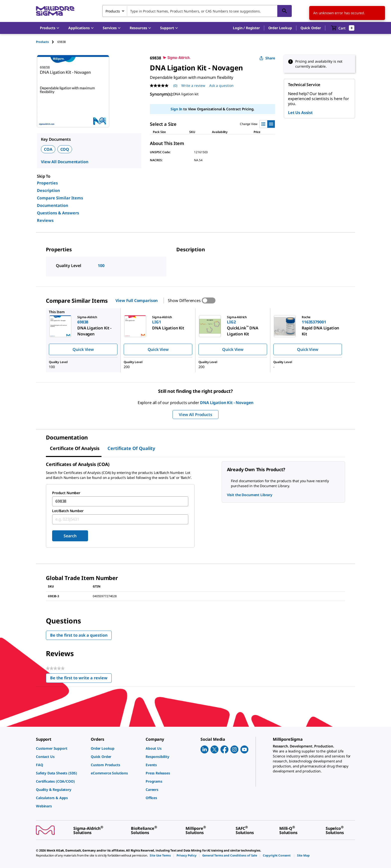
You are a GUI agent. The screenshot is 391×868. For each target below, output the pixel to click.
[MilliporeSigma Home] (55, 11)
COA (48, 149)
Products (42, 42)
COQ (65, 149)
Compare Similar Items (60, 198)
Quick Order (311, 28)
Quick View (83, 349)
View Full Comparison (137, 300)
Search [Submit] (70, 536)
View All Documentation (64, 162)
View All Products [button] (195, 415)
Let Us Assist (300, 113)
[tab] (47, 42)
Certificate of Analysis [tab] (75, 448)
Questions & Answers (58, 213)
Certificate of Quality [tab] (131, 448)
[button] (246, 28)
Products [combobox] (113, 11)
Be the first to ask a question (79, 635)
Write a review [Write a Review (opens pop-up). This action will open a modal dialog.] (193, 85)
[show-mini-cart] (343, 28)
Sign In (176, 109)
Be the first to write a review (81, 679)
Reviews (45, 220)
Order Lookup (280, 28)
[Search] (285, 11)
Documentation (52, 205)
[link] (61, 748)
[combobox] (197, 11)
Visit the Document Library (250, 495)
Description (48, 190)
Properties (47, 183)
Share (267, 58)
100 (101, 266)
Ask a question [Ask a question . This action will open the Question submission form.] (221, 85)
